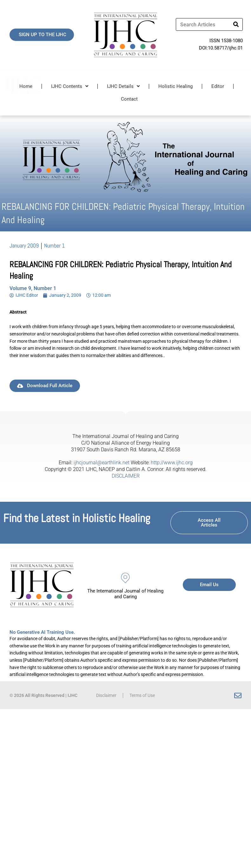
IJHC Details (123, 86)
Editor (218, 86)
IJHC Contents (70, 86)
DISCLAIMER (126, 476)
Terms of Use (142, 695)
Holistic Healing (175, 86)
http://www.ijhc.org (172, 463)
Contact (129, 99)
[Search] (236, 24)
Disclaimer (106, 695)
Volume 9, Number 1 (33, 288)
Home (26, 86)
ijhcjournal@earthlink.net (102, 463)
